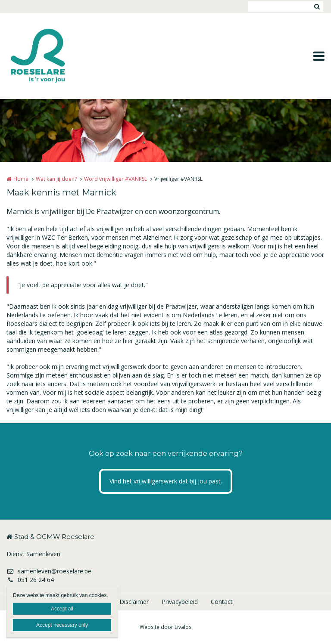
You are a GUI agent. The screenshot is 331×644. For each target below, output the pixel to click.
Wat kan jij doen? (56, 179)
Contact (222, 602)
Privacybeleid (180, 602)
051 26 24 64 (30, 580)
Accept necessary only (62, 625)
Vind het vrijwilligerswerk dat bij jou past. (166, 481)
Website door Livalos (165, 627)
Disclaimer (134, 602)
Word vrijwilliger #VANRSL (116, 179)
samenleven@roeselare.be (49, 571)
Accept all (62, 609)
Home (21, 179)
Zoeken (317, 6)
